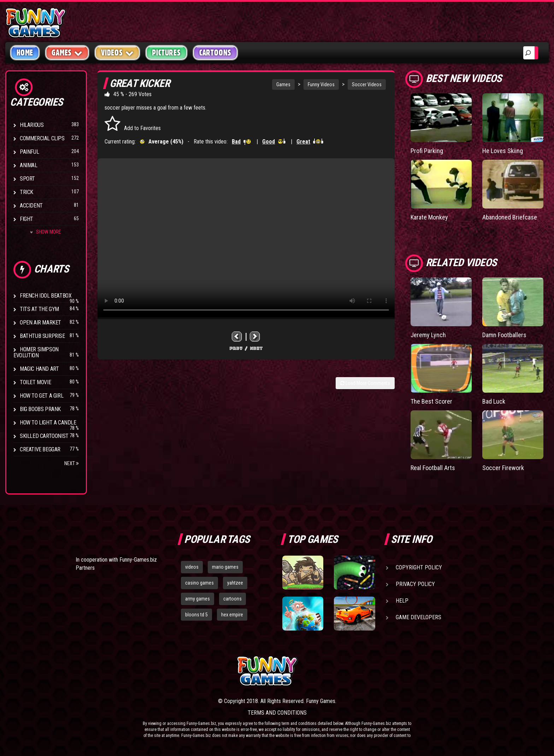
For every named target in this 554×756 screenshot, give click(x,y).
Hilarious (32, 125)
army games (198, 599)
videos (192, 567)
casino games (199, 583)
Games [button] (67, 52)
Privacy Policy (415, 584)
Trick (26, 192)
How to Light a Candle (48, 423)
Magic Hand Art (39, 369)
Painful (29, 152)
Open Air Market (40, 323)
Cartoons (215, 53)
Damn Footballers (504, 335)
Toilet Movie (35, 382)
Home (25, 53)
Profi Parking (427, 151)
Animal (29, 165)
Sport (27, 179)
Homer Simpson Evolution (36, 352)
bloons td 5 (196, 615)
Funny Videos (321, 84)
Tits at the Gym (39, 309)
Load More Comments (365, 383)
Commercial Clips (42, 138)
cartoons (232, 599)
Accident (31, 206)
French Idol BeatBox (46, 296)
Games (283, 84)
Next (72, 463)
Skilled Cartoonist (44, 436)
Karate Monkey (429, 217)
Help (402, 601)
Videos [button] (117, 52)
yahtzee (235, 583)
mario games (225, 567)
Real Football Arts (433, 468)
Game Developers (419, 617)
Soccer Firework (503, 468)
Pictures (166, 53)
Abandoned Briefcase (510, 217)
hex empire (232, 615)
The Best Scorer (431, 401)
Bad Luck (494, 401)
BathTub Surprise (42, 336)
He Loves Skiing (503, 151)
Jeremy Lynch (428, 335)
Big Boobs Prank (40, 409)
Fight (26, 219)
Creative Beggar (40, 449)
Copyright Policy (419, 567)
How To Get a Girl (42, 396)
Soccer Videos (367, 84)
